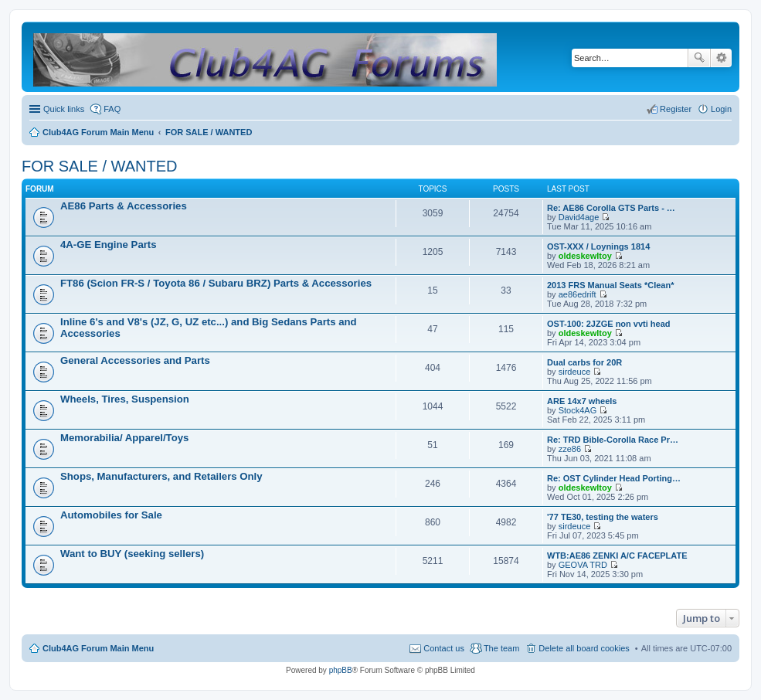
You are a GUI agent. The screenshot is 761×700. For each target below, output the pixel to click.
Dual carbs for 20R (584, 362)
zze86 (570, 449)
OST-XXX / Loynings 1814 (598, 246)
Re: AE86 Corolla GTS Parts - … (611, 208)
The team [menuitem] (501, 648)
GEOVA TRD (583, 565)
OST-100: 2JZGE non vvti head (609, 324)
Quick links (64, 109)
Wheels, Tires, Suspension (125, 399)
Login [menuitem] (721, 109)
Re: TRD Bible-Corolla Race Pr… (613, 440)
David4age (579, 217)
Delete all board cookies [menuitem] (584, 648)
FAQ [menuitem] (112, 109)
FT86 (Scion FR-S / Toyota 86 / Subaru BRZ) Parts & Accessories (216, 283)
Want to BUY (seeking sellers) (132, 554)
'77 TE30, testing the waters (603, 517)
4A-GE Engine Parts (109, 245)
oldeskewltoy (585, 256)
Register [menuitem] (676, 109)
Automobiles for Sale (111, 515)
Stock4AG (578, 410)
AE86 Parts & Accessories (124, 206)
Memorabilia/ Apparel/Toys (124, 438)
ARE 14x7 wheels (582, 401)
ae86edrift (578, 294)
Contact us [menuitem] (444, 648)
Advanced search (721, 58)
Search (699, 58)
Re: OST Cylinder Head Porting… (614, 478)
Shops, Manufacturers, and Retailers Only (161, 476)
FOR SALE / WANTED (100, 166)
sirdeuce (575, 372)
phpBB (341, 670)
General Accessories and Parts (135, 360)
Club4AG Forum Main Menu (98, 648)
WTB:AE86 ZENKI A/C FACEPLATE (617, 556)
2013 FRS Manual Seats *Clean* (610, 285)
